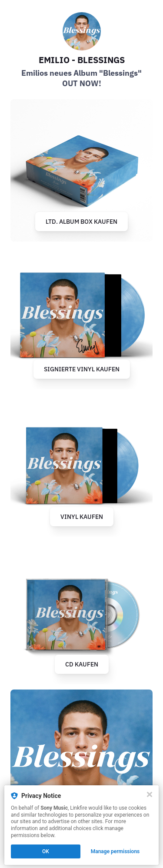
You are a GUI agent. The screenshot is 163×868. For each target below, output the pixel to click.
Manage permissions (115, 851)
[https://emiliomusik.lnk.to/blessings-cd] (81, 613)
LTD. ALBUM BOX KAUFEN (81, 222)
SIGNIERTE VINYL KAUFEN (82, 369)
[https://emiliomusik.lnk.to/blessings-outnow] (81, 761)
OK (46, 851)
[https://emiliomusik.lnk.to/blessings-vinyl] (81, 466)
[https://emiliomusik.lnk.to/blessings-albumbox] (81, 170)
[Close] (150, 794)
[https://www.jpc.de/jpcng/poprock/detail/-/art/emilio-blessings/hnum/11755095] (81, 318)
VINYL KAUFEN (82, 517)
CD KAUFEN (82, 664)
